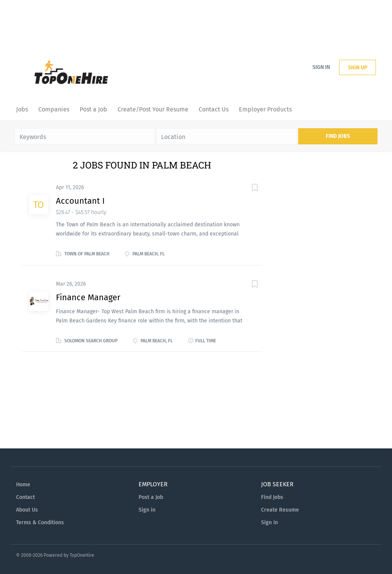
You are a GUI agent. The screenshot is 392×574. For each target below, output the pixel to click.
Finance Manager (88, 297)
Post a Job (151, 497)
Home (23, 485)
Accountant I (80, 201)
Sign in (321, 67)
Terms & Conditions (40, 522)
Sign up (358, 68)
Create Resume (280, 510)
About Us (27, 510)
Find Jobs (338, 136)
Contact (25, 497)
